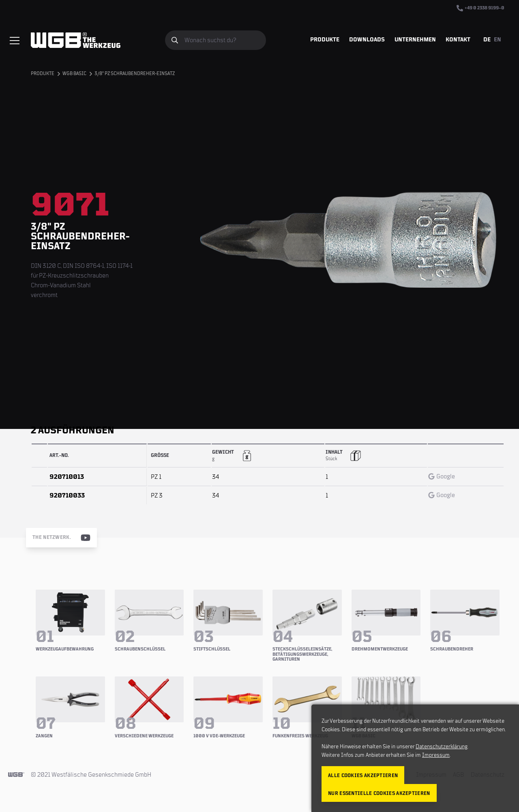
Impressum (436, 755)
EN (498, 40)
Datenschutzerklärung (442, 747)
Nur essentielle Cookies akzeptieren (379, 794)
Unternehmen (415, 40)
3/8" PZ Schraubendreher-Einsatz (135, 74)
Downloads (367, 40)
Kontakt (458, 40)
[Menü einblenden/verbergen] (15, 41)
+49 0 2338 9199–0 (480, 8)
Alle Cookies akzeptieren (363, 776)
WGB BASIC (74, 74)
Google (442, 476)
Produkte (325, 40)
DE (487, 40)
